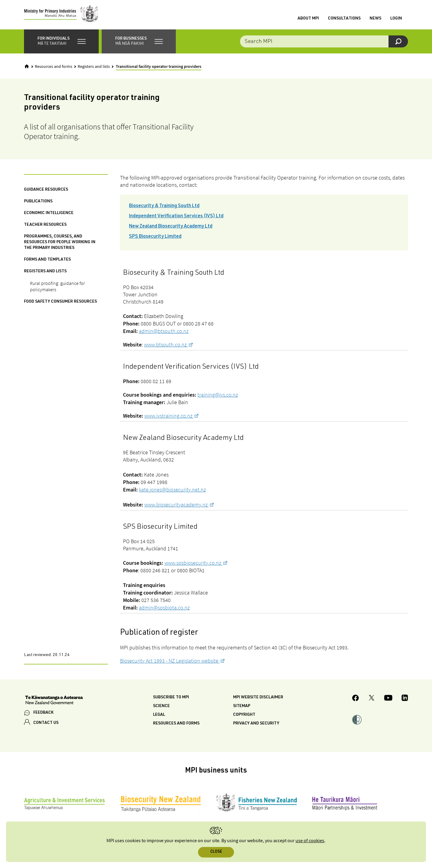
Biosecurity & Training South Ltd (164, 207)
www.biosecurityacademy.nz (177, 505)
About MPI (308, 19)
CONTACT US (46, 724)
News (375, 19)
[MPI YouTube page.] (388, 700)
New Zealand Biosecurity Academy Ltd (171, 227)
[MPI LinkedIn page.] (405, 700)
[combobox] (324, 42)
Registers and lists (94, 67)
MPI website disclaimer (258, 698)
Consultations (344, 19)
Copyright (244, 715)
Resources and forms (54, 67)
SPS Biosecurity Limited (155, 237)
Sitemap (242, 707)
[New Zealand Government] (54, 701)
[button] (61, 42)
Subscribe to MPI (171, 698)
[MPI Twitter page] (372, 700)
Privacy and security (256, 724)
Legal (159, 715)
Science (161, 707)
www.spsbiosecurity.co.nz (193, 563)
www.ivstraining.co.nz (169, 416)
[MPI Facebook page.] (356, 699)
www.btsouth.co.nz (166, 345)
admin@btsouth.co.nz (164, 332)
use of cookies (310, 841)
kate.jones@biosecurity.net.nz (172, 490)
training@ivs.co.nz (218, 395)
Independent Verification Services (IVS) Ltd (176, 217)
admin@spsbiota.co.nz (164, 608)
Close (216, 852)
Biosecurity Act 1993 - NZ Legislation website (170, 661)
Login (396, 19)
